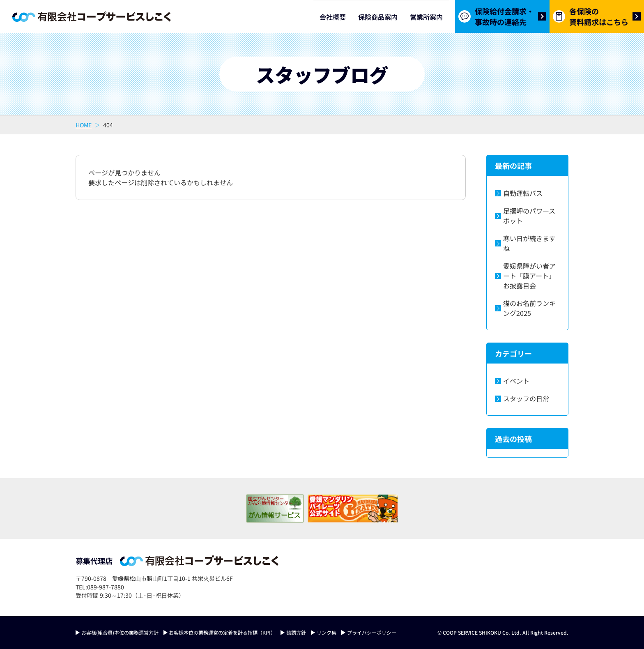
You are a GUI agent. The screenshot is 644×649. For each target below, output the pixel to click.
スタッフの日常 (526, 398)
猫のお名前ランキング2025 (529, 308)
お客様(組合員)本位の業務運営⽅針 (120, 632)
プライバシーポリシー (372, 632)
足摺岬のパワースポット (529, 216)
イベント (516, 381)
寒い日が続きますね (529, 243)
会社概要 (333, 17)
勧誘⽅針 (296, 632)
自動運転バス (523, 193)
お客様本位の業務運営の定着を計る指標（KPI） (222, 632)
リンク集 (327, 632)
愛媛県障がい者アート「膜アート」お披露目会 (529, 276)
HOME (84, 125)
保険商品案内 (378, 17)
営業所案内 (426, 17)
